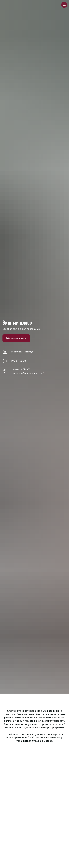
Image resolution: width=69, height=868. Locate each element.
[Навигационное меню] (64, 5)
